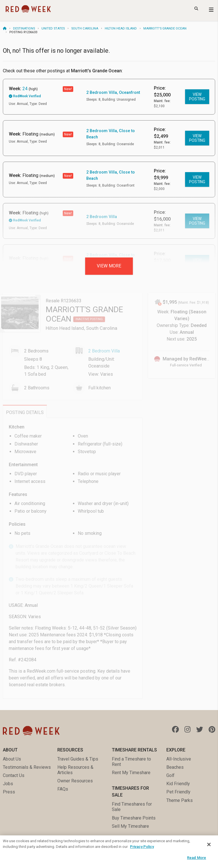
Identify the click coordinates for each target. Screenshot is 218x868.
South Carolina (85, 28)
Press (9, 792)
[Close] (209, 844)
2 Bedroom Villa (102, 217)
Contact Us (14, 775)
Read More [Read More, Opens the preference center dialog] (197, 858)
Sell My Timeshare (130, 826)
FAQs (63, 789)
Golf (170, 775)
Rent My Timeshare (131, 773)
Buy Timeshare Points (134, 818)
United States (53, 28)
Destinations (24, 28)
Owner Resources (75, 781)
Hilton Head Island (121, 28)
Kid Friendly (178, 784)
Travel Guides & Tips (78, 759)
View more (109, 266)
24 (25, 89)
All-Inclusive (179, 759)
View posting (197, 97)
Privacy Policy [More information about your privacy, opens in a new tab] (142, 847)
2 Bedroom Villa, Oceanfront (113, 93)
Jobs (8, 784)
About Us (12, 759)
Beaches (175, 767)
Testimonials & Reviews (27, 767)
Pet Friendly (178, 792)
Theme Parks (180, 800)
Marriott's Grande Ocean (165, 28)
